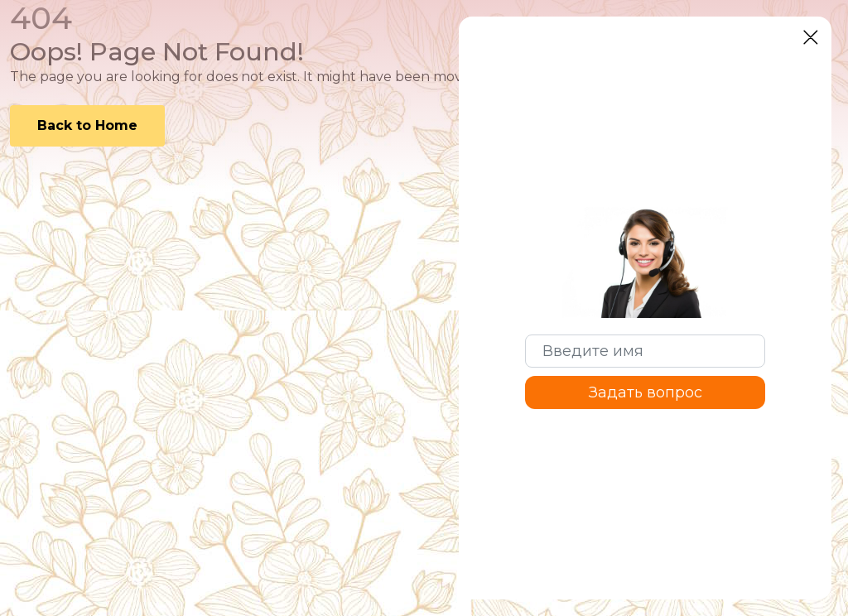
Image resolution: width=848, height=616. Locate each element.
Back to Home (87, 125)
